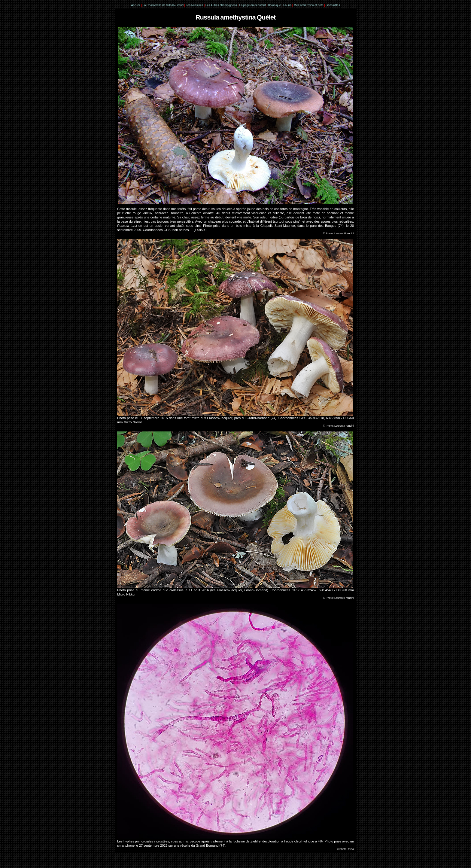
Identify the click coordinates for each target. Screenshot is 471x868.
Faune (287, 5)
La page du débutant (253, 5)
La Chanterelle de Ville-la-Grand (164, 5)
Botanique (274, 5)
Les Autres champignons (221, 5)
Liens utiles (333, 5)
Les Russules (195, 5)
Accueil (136, 5)
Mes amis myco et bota (309, 5)
